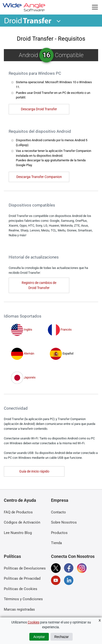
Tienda (56, 543)
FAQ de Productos (18, 512)
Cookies (34, 622)
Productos (59, 533)
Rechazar (62, 637)
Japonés (23, 377)
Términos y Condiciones (23, 599)
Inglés (22, 329)
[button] (59, 21)
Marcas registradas (19, 609)
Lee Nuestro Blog (18, 533)
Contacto (58, 512)
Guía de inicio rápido (34, 471)
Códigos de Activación (22, 522)
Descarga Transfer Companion (39, 177)
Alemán (23, 353)
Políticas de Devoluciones (25, 568)
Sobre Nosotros (64, 522)
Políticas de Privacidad (22, 578)
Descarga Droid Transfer (39, 109)
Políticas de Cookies (21, 589)
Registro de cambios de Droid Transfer (39, 285)
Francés (60, 329)
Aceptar (39, 637)
